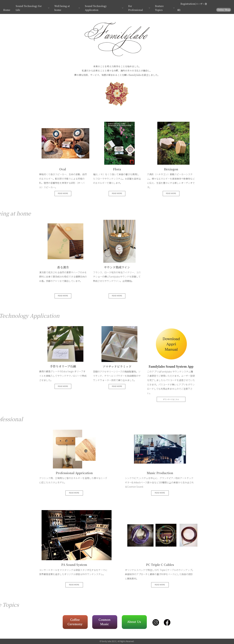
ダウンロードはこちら (171, 399)
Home (7, 10)
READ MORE (63, 193)
